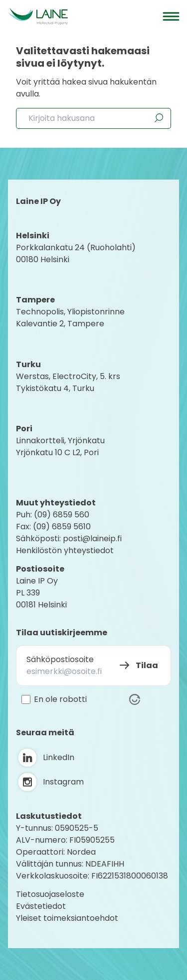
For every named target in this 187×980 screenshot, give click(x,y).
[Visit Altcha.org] (135, 699)
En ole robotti (60, 699)
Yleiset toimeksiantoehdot (67, 918)
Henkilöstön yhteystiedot (65, 550)
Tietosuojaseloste (50, 894)
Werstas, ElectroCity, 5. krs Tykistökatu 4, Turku (69, 382)
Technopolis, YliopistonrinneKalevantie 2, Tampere (70, 318)
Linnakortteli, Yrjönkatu (60, 441)
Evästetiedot (41, 906)
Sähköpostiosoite (60, 659)
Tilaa (147, 665)
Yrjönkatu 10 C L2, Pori (57, 452)
